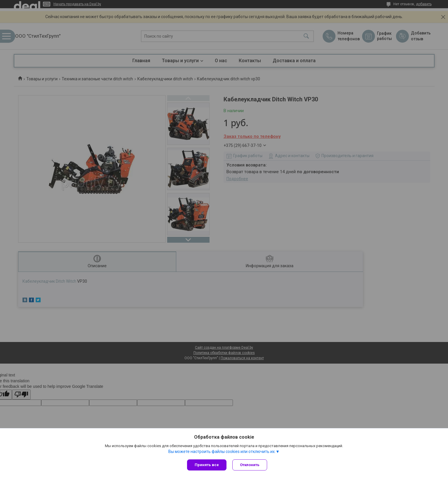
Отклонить (250, 465)
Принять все (207, 465)
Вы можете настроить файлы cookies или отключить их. (222, 452)
